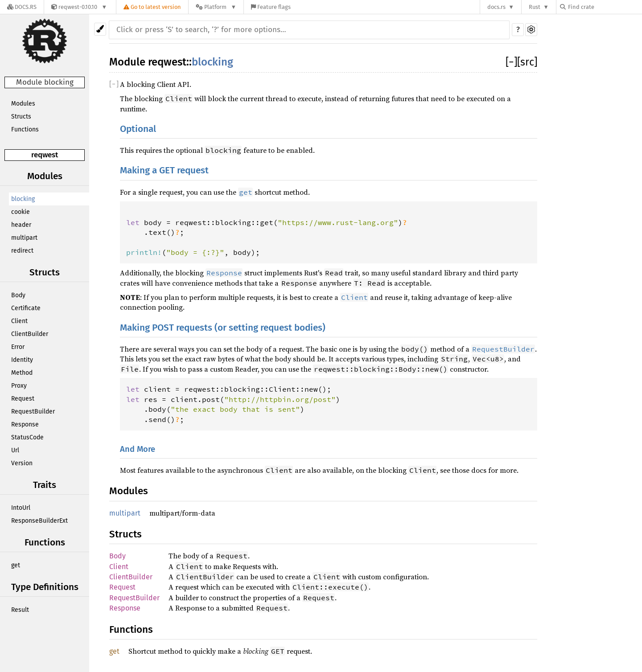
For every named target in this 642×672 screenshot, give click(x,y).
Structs (21, 117)
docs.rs (496, 7)
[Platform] (216, 7)
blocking (23, 199)
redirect (22, 251)
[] (511, 62)
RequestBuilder (33, 412)
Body (18, 295)
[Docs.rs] (22, 7)
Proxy (19, 386)
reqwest (45, 155)
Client (19, 321)
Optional (138, 129)
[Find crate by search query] (605, 7)
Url (15, 450)
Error (18, 347)
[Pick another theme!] (100, 29)
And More (138, 449)
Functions (25, 129)
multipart (24, 238)
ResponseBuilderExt (39, 521)
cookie (21, 212)
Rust (535, 7)
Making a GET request (164, 170)
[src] (527, 62)
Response (25, 424)
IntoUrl (21, 508)
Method (22, 373)
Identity (22, 360)
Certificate (26, 308)
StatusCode (27, 437)
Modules (23, 104)
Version (22, 463)
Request (23, 399)
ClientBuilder (30, 334)
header (21, 225)
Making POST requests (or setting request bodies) (223, 328)
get (16, 565)
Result (20, 610)
